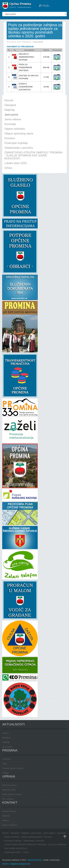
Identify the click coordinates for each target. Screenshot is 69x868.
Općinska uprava (9, 785)
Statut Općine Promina (12, 794)
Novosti (5, 733)
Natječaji (6, 742)
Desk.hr (6, 864)
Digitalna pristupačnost (20, 864)
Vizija (5, 764)
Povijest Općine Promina (13, 768)
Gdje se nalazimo (10, 825)
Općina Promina (9, 811)
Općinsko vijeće (9, 790)
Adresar (6, 820)
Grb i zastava (8, 799)
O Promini (7, 759)
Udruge (5, 773)
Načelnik (6, 816)
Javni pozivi (38, 42)
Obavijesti (6, 738)
